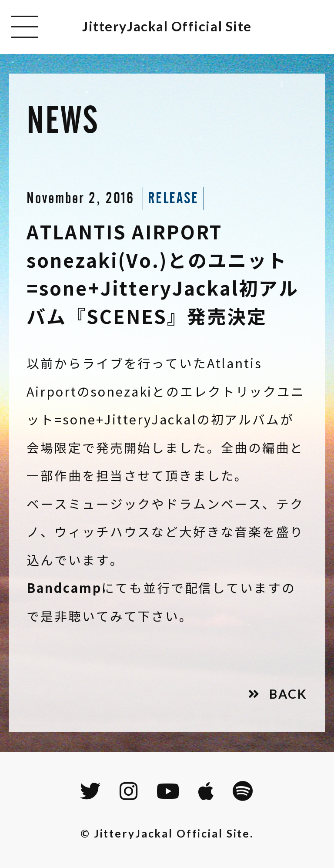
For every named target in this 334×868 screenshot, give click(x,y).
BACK (288, 694)
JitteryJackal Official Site (167, 26)
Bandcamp (64, 588)
